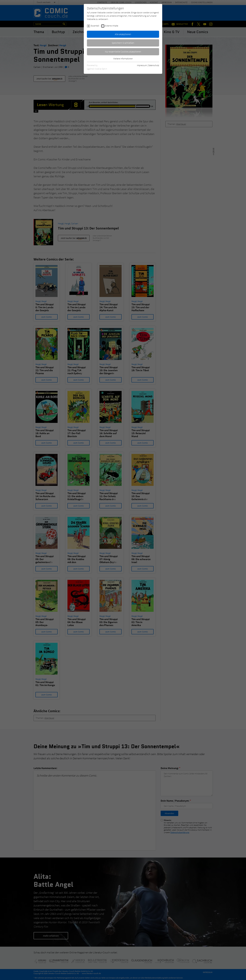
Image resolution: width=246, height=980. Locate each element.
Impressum (142, 65)
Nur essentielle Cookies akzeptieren (123, 52)
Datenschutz (154, 65)
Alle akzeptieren (123, 34)
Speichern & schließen (123, 43)
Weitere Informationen (123, 59)
